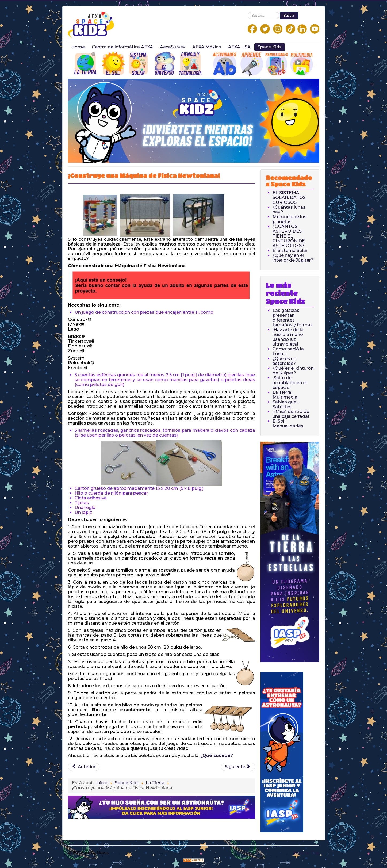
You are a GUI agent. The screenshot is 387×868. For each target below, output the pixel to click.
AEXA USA (239, 47)
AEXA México (207, 47)
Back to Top (306, 853)
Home (78, 47)
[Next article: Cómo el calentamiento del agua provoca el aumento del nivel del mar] (238, 767)
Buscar (289, 15)
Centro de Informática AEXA (122, 47)
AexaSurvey (173, 47)
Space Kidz (270, 47)
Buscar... (248, 12)
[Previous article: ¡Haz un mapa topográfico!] (84, 767)
